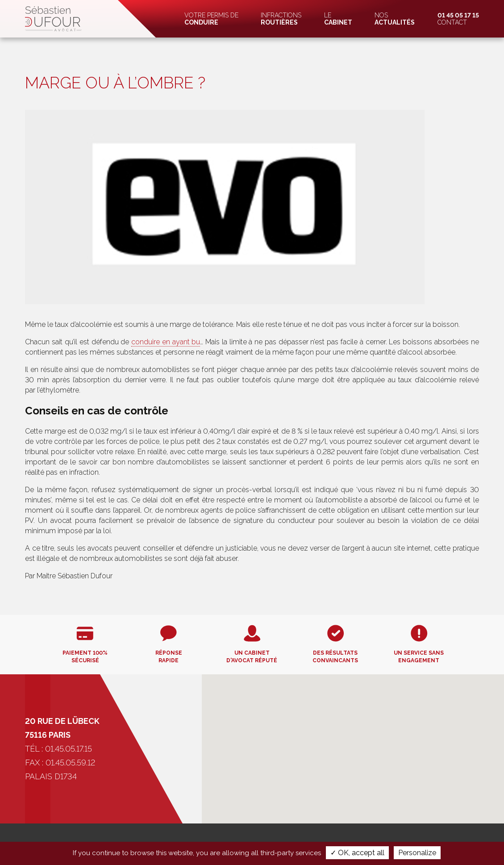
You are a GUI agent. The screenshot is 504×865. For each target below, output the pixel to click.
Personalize (417, 853)
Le (338, 19)
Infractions (281, 19)
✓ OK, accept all (357, 853)
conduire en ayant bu (166, 342)
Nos (395, 19)
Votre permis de (211, 19)
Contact (458, 19)
